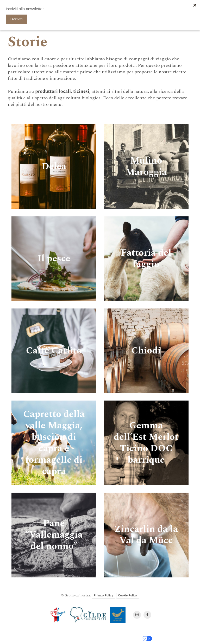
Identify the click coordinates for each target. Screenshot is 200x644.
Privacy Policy (104, 595)
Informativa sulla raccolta (65, 639)
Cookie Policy (128, 595)
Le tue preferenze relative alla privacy (114, 639)
